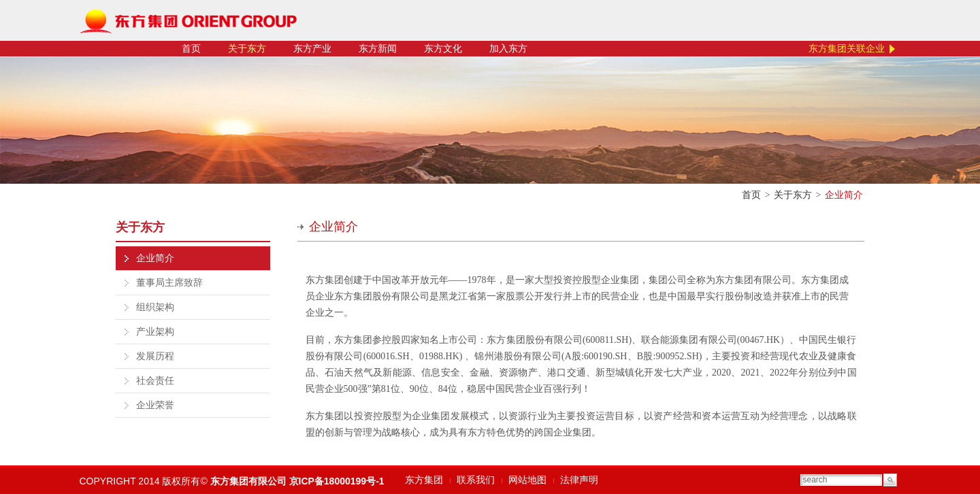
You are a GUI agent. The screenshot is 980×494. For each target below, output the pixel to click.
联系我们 (476, 480)
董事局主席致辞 (169, 283)
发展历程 (155, 356)
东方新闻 (378, 49)
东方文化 (443, 49)
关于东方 (247, 49)
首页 (191, 49)
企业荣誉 (155, 405)
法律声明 (579, 480)
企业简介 (155, 258)
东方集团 (424, 480)
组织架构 (155, 307)
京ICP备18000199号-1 (337, 481)
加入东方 (508, 49)
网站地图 (527, 480)
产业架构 (155, 332)
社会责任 (155, 381)
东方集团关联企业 (847, 49)
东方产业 (312, 49)
